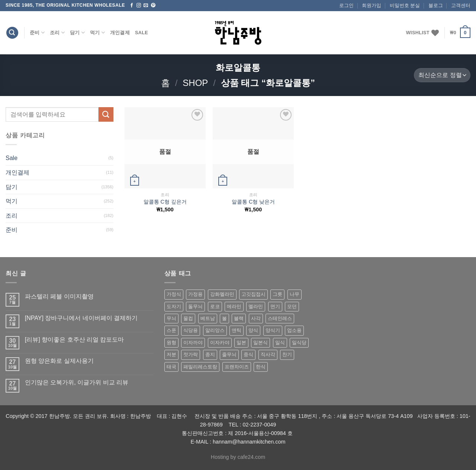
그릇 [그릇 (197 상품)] (277, 294)
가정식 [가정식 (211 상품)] (174, 294)
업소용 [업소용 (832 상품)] (294, 330)
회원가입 (372, 5)
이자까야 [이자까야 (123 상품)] (193, 343)
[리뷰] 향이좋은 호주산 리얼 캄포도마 (75, 340)
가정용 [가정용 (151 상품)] (195, 294)
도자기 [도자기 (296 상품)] (174, 306)
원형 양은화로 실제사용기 (59, 361)
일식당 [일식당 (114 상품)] (299, 343)
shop (195, 83)
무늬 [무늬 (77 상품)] (171, 318)
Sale (141, 33)
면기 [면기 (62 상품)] (275, 306)
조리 (57, 33)
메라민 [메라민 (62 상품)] (234, 306)
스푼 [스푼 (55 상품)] (171, 330)
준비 (37, 33)
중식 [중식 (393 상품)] (248, 354)
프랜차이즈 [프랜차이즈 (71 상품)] (237, 367)
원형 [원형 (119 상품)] (171, 343)
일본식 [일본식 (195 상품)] (260, 343)
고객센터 (461, 5)
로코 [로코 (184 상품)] (215, 306)
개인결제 (120, 33)
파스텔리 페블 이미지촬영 (59, 296)
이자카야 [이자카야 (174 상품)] (220, 343)
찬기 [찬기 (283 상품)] (287, 354)
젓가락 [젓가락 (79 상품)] (191, 354)
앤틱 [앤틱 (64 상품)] (237, 330)
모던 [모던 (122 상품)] (292, 306)
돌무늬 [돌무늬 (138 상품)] (195, 306)
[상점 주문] (442, 75)
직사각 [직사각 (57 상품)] (268, 354)
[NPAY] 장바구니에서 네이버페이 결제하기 (81, 318)
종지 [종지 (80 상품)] (210, 354)
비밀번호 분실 (405, 5)
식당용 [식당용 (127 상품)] (191, 330)
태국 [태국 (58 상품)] (171, 367)
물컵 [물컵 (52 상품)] (188, 318)
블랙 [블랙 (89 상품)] (239, 318)
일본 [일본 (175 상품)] (241, 343)
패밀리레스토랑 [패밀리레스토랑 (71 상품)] (200, 367)
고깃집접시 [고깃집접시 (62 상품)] (253, 294)
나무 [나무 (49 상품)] (295, 294)
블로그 (436, 5)
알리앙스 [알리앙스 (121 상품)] (215, 330)
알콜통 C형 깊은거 (165, 202)
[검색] (12, 33)
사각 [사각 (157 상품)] (256, 318)
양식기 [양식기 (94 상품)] (273, 330)
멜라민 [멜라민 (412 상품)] (256, 306)
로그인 (346, 5)
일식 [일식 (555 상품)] (280, 343)
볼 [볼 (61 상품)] (224, 318)
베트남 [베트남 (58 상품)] (208, 318)
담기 (77, 33)
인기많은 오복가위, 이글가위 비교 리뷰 (77, 382)
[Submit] (106, 114)
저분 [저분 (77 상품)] (171, 354)
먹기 (97, 33)
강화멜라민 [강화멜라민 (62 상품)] (222, 294)
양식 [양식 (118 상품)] (253, 330)
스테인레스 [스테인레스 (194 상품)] (280, 318)
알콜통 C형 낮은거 (253, 202)
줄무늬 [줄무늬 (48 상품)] (229, 354)
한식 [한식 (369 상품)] (261, 367)
